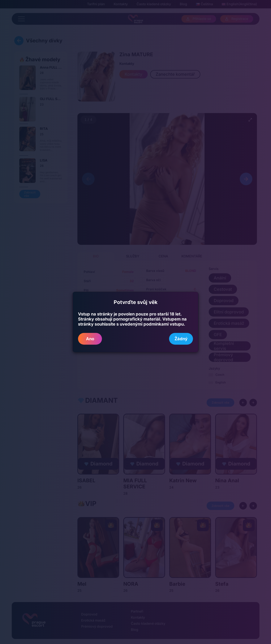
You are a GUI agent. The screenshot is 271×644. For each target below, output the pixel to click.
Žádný (181, 339)
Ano (90, 339)
